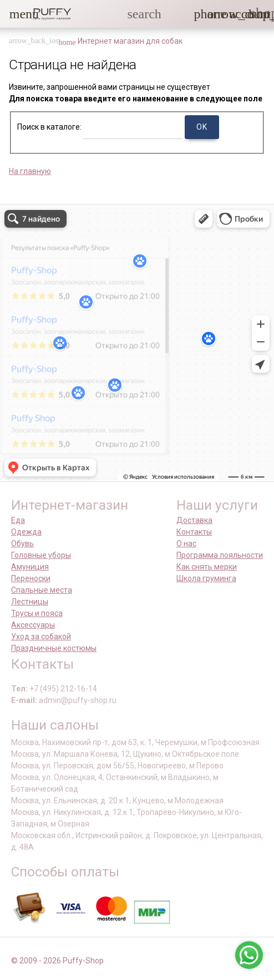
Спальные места (42, 590)
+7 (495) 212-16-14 (63, 689)
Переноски (31, 578)
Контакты (194, 532)
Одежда (26, 532)
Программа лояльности (220, 555)
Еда (18, 520)
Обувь (22, 543)
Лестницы (30, 602)
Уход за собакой (41, 637)
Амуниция (30, 567)
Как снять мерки (207, 567)
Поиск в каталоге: (49, 127)
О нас (186, 543)
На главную (30, 171)
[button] (16, 14)
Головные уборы (41, 555)
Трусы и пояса (37, 613)
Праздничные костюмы (54, 648)
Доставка (194, 520)
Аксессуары (33, 625)
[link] (236, 14)
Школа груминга (206, 578)
